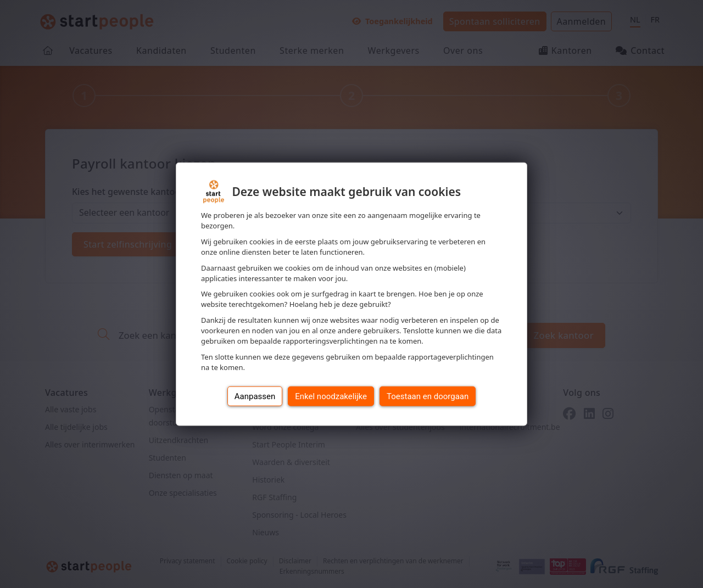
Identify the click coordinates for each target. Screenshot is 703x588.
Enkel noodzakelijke (331, 396)
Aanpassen (255, 396)
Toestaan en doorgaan (428, 396)
